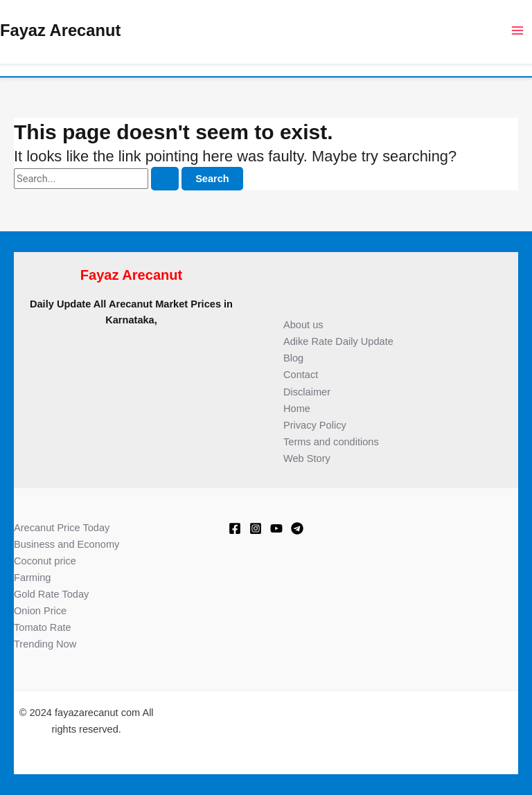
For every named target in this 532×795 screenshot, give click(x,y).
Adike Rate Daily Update (338, 341)
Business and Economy (66, 544)
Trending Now (45, 644)
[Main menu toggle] (517, 30)
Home (297, 409)
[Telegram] (297, 528)
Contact (301, 375)
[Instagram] (256, 528)
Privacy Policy (315, 425)
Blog (293, 358)
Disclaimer (307, 392)
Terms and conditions (331, 442)
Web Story (307, 458)
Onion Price (40, 611)
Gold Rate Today (51, 594)
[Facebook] (235, 528)
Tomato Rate (43, 627)
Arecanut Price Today (62, 528)
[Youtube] (276, 528)
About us (303, 325)
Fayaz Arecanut (60, 30)
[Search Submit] (165, 179)
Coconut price (45, 561)
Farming (32, 578)
